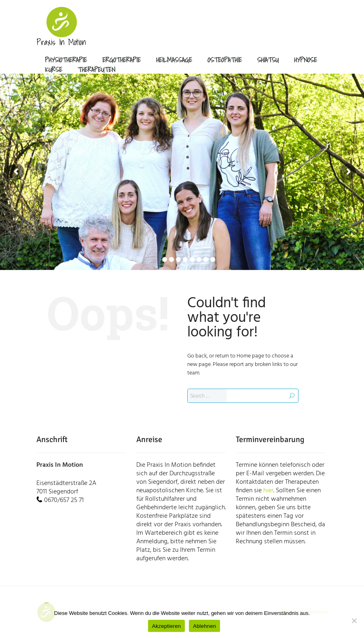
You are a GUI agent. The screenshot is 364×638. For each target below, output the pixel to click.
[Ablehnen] (354, 621)
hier (268, 491)
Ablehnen (204, 626)
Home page (250, 356)
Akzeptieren (166, 626)
